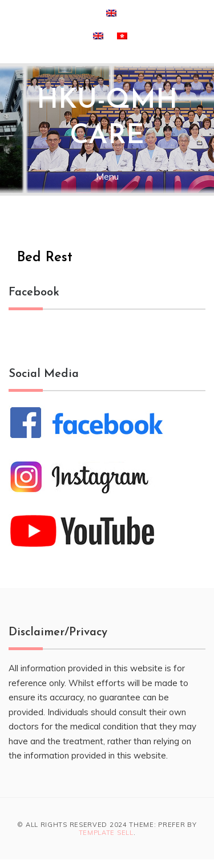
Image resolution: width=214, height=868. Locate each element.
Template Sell (106, 833)
